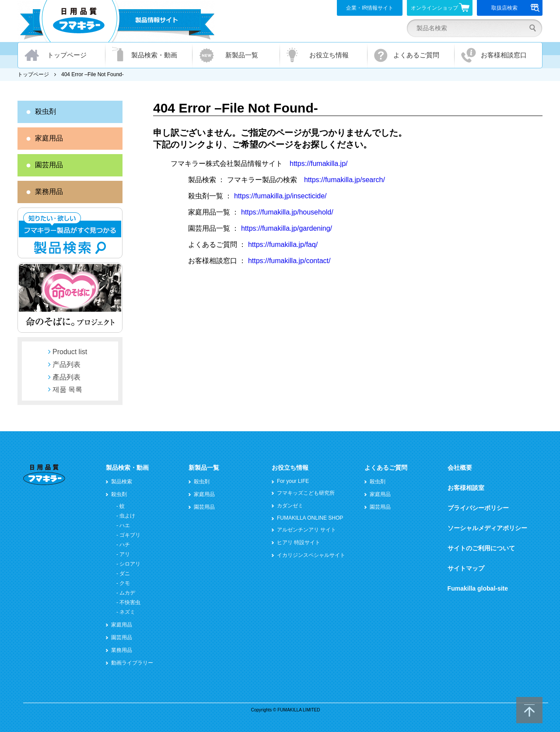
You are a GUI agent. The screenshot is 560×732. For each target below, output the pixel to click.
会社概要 (460, 468)
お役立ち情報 (329, 55)
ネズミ (127, 612)
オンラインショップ (440, 7)
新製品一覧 (242, 55)
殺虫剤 (45, 111)
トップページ (67, 55)
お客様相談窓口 (504, 55)
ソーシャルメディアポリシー (487, 528)
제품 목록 (67, 389)
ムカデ (127, 593)
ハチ (125, 545)
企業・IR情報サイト (370, 8)
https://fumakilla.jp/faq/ (283, 245)
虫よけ (127, 516)
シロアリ (130, 564)
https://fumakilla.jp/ (319, 164)
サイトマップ (466, 568)
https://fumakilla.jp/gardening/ (287, 228)
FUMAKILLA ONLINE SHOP (310, 518)
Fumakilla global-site (478, 588)
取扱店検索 (516, 8)
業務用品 (49, 192)
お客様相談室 (466, 488)
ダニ (125, 574)
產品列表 (66, 377)
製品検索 (122, 482)
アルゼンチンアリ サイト (306, 530)
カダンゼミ (290, 506)
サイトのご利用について (481, 548)
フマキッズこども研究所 (306, 493)
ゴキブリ (130, 535)
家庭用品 (49, 138)
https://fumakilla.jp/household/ (287, 212)
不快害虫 (130, 602)
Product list (70, 352)
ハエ (125, 525)
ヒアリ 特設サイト (299, 542)
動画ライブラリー (132, 663)
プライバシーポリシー (478, 508)
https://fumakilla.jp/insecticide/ (280, 196)
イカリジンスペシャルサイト (311, 555)
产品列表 (66, 364)
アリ (125, 554)
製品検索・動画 (154, 55)
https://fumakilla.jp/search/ (345, 180)
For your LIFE (293, 481)
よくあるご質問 (416, 55)
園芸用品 (49, 165)
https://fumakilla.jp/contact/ (289, 261)
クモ (125, 583)
